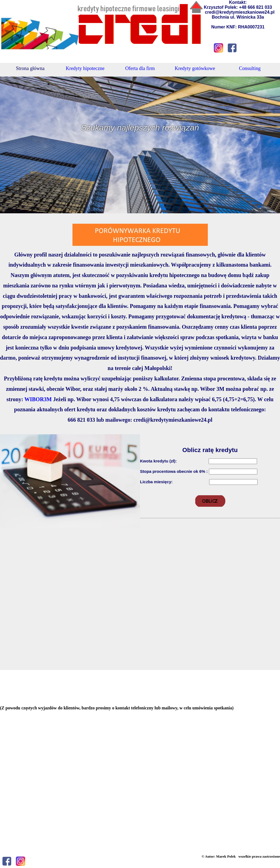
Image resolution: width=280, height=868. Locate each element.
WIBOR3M (38, 399)
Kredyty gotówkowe (195, 68)
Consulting (250, 68)
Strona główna (30, 68)
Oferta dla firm (140, 68)
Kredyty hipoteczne (85, 68)
